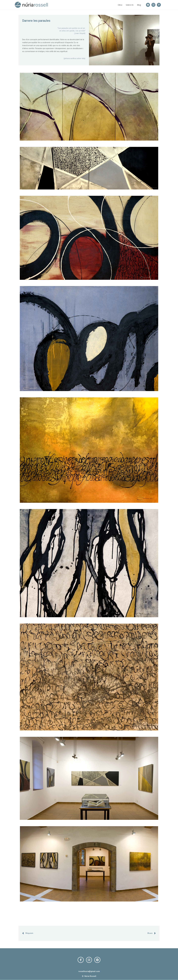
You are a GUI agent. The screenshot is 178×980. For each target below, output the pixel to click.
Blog (139, 5)
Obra (120, 5)
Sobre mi (130, 5)
